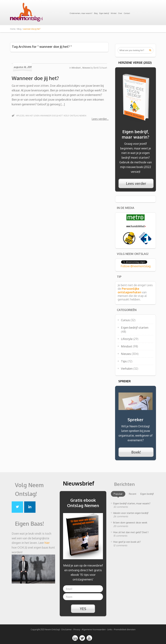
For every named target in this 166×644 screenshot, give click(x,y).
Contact (127, 13)
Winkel (114, 13)
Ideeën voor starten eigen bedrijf (131, 513)
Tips (124, 361)
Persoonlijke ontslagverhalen (129, 290)
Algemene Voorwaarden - (95, 629)
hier (47, 543)
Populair (118, 494)
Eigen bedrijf (104, 13)
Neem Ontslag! (52, 629)
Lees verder (99, 119)
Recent (133, 494)
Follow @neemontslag (136, 266)
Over (120, 13)
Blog (96, 13)
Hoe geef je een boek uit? (127, 542)
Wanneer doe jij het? (35, 78)
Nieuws (126, 354)
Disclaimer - (67, 629)
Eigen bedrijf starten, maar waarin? (132, 503)
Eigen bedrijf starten (135, 328)
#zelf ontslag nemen (75, 116)
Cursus (125, 320)
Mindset (127, 346)
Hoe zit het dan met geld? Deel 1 (131, 532)
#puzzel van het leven (28, 116)
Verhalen (127, 369)
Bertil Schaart (100, 68)
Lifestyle (127, 339)
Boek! (136, 452)
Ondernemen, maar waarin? (81, 13)
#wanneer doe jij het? (52, 116)
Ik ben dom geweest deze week (130, 522)
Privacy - (78, 629)
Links (110, 629)
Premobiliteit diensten (125, 629)
